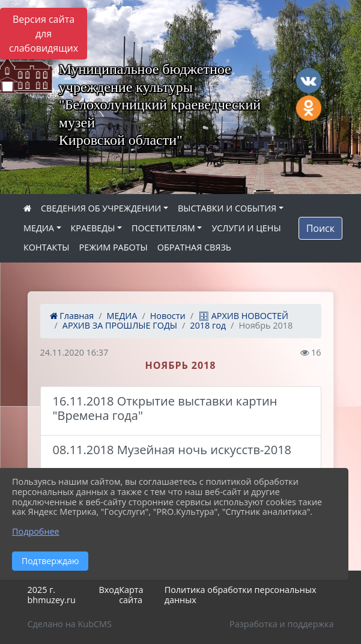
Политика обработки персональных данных (241, 595)
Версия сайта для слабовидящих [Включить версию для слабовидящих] (44, 34)
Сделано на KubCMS (70, 624)
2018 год (208, 325)
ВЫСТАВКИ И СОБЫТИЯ (227, 208)
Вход (109, 590)
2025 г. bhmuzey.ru (52, 595)
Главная (72, 316)
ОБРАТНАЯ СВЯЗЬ (194, 247)
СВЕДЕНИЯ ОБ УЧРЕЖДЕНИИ (101, 208)
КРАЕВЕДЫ (93, 228)
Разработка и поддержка (281, 624)
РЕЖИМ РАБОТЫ (114, 247)
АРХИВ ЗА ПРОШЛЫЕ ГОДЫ (120, 325)
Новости (168, 316)
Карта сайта (131, 595)
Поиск (320, 228)
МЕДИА (39, 228)
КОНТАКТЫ (47, 247)
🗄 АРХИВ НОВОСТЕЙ (243, 316)
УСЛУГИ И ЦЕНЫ (246, 228)
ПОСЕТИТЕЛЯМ (163, 228)
